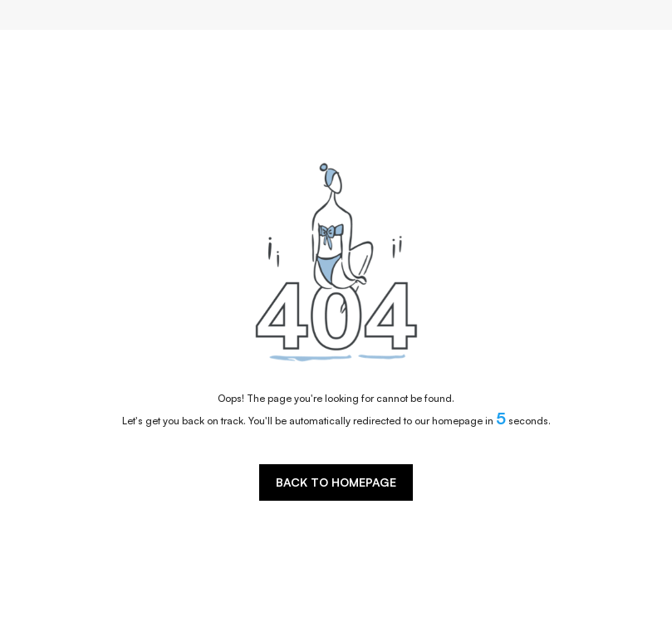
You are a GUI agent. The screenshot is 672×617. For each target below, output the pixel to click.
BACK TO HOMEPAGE (336, 482)
